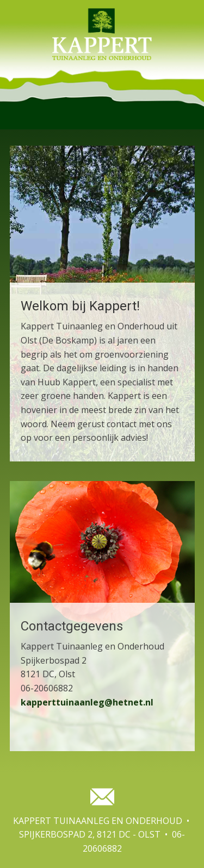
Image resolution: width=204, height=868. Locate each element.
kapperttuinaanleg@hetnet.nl (87, 702)
